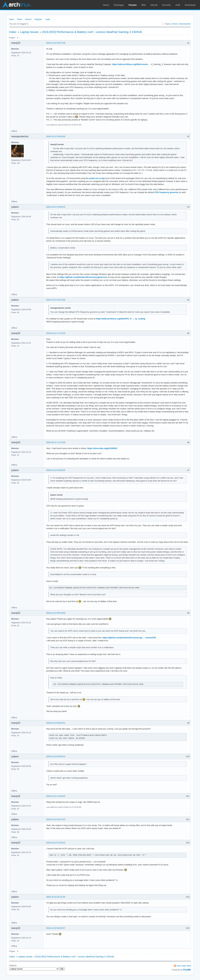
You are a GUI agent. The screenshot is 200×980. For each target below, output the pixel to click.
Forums (133, 5)
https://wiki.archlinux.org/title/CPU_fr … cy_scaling (121, 319)
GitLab (154, 5)
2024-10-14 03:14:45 (56, 819)
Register (38, 19)
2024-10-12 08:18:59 (56, 613)
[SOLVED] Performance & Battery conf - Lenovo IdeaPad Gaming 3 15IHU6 (92, 32)
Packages (119, 5)
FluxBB (187, 970)
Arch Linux (17, 5)
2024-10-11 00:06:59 (56, 136)
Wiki (144, 5)
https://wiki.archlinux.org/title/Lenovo (130, 64)
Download (190, 5)
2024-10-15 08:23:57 (56, 928)
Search (28, 19)
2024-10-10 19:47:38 (56, 43)
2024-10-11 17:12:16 (56, 333)
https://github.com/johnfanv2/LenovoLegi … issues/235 (129, 638)
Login (48, 19)
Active (174, 24)
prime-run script (97, 178)
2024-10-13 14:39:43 (56, 796)
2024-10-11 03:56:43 (56, 207)
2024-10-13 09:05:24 (56, 756)
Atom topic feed (184, 966)
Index (12, 19)
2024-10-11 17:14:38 (56, 442)
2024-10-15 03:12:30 (56, 897)
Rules (20, 19)
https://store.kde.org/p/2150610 (102, 448)
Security (166, 5)
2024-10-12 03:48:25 (56, 470)
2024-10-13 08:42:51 (56, 723)
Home (106, 5)
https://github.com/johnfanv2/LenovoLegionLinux (83, 277)
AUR (178, 5)
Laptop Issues (29, 32)
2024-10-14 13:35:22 (56, 843)
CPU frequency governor (167, 192)
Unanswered (185, 24)
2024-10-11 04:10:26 (56, 300)
